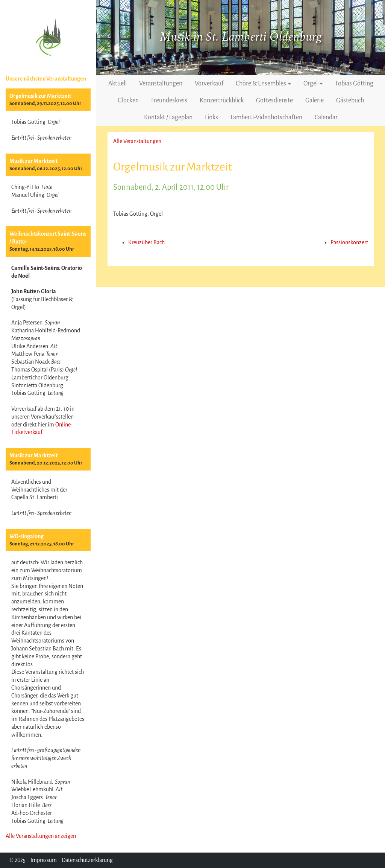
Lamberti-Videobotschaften (266, 117)
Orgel (313, 84)
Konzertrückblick (222, 101)
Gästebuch (350, 101)
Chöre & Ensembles (263, 84)
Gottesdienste (274, 101)
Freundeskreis (169, 101)
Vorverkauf (209, 84)
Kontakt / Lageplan (168, 117)
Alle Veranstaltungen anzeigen (41, 836)
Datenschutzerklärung (87, 860)
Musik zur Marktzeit (33, 161)
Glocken (128, 101)
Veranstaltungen (161, 84)
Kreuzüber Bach (146, 242)
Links (211, 117)
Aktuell (117, 84)
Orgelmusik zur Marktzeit (40, 96)
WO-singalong (27, 536)
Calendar (326, 117)
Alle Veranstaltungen (137, 141)
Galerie (315, 101)
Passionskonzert (349, 242)
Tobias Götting (354, 84)
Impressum (44, 860)
